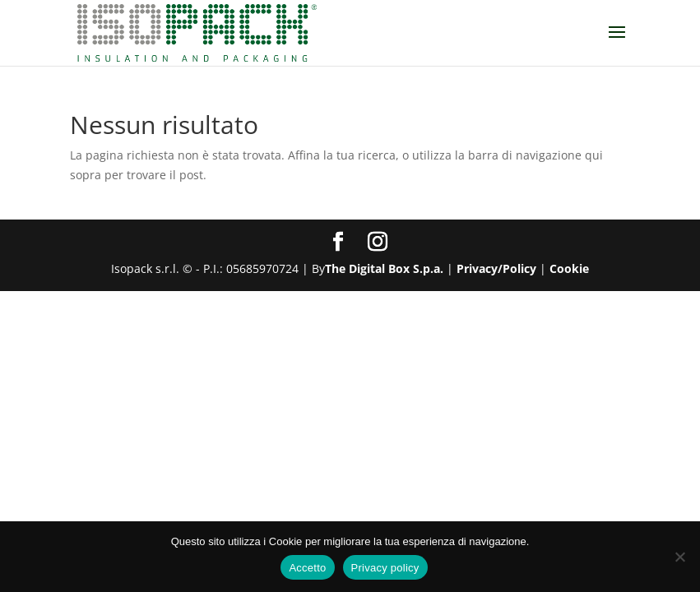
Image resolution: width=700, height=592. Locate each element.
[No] (679, 557)
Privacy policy (385, 568)
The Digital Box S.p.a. (384, 268)
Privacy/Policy (496, 268)
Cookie (569, 268)
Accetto (307, 568)
